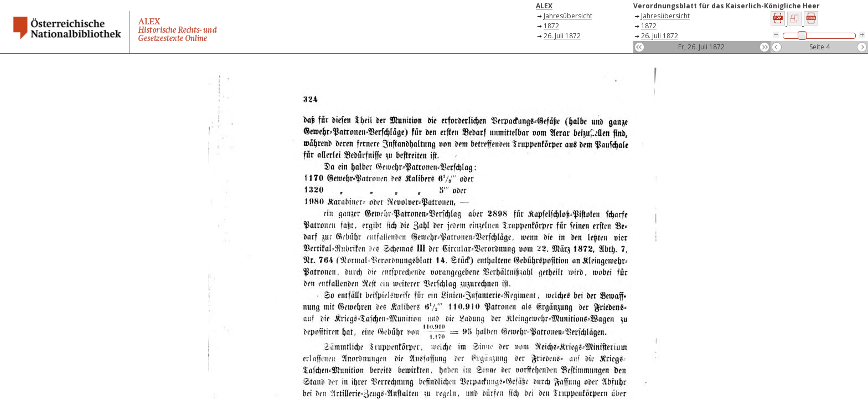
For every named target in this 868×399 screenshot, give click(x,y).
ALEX (544, 6)
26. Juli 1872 (562, 36)
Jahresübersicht (568, 16)
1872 (551, 26)
